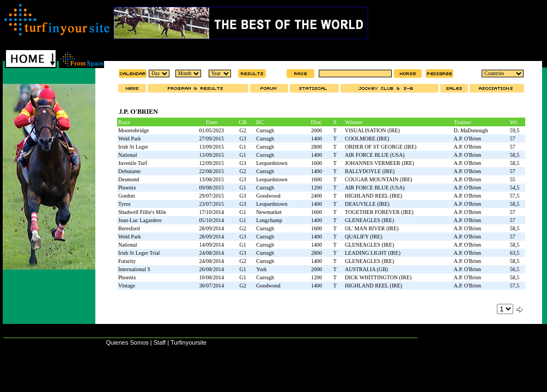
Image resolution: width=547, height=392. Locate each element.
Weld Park (130, 139)
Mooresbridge (133, 130)
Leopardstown (272, 163)
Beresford (129, 228)
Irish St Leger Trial (139, 253)
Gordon (127, 196)
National (127, 155)
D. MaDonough (471, 130)
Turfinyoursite (189, 342)
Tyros (124, 204)
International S (134, 269)
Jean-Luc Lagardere (140, 220)
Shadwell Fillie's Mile (142, 212)
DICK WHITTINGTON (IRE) (378, 277)
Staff (160, 342)
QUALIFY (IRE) (364, 237)
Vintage (127, 286)
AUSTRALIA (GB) (366, 269)
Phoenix (127, 188)
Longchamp (269, 220)
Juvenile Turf (133, 163)
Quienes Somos (127, 342)
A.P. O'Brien (467, 139)
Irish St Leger (133, 147)
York (262, 269)
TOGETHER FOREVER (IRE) (379, 212)
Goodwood (268, 196)
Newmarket (269, 212)
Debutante (129, 171)
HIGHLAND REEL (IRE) (373, 196)
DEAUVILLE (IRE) (367, 204)
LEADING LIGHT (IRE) (373, 253)
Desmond (129, 179)
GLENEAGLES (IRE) (369, 220)
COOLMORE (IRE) (367, 139)
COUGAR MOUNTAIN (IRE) (379, 179)
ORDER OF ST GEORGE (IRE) (381, 147)
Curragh (265, 130)
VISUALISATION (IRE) (372, 130)
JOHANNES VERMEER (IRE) (379, 163)
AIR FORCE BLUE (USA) (375, 155)
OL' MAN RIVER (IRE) (372, 228)
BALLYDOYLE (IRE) (370, 171)
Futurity (127, 261)
